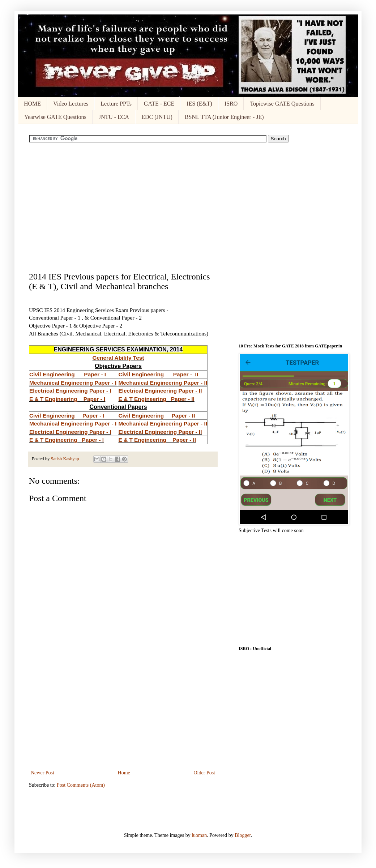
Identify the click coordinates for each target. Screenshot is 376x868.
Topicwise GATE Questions (282, 104)
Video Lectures (71, 104)
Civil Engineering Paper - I (68, 374)
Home (124, 773)
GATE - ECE (159, 104)
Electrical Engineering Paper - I (70, 391)
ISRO (231, 104)
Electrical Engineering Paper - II (160, 391)
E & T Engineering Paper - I (67, 399)
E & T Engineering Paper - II (156, 399)
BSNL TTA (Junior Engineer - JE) (224, 117)
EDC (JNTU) (157, 117)
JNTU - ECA (114, 117)
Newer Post (42, 773)
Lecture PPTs (116, 104)
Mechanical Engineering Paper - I (73, 383)
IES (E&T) (199, 104)
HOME (32, 104)
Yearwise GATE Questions (55, 117)
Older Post (205, 773)
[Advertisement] (188, 204)
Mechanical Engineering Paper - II (163, 383)
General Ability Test (118, 358)
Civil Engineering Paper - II (158, 374)
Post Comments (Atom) (81, 785)
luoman (199, 835)
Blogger (243, 835)
